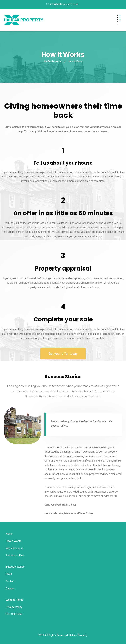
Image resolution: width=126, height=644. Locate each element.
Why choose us (15, 548)
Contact (10, 581)
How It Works (14, 541)
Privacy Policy (14, 607)
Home (9, 534)
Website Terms (15, 600)
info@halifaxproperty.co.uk (64, 4)
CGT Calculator (14, 614)
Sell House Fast (15, 555)
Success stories (15, 567)
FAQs (9, 574)
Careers (10, 588)
